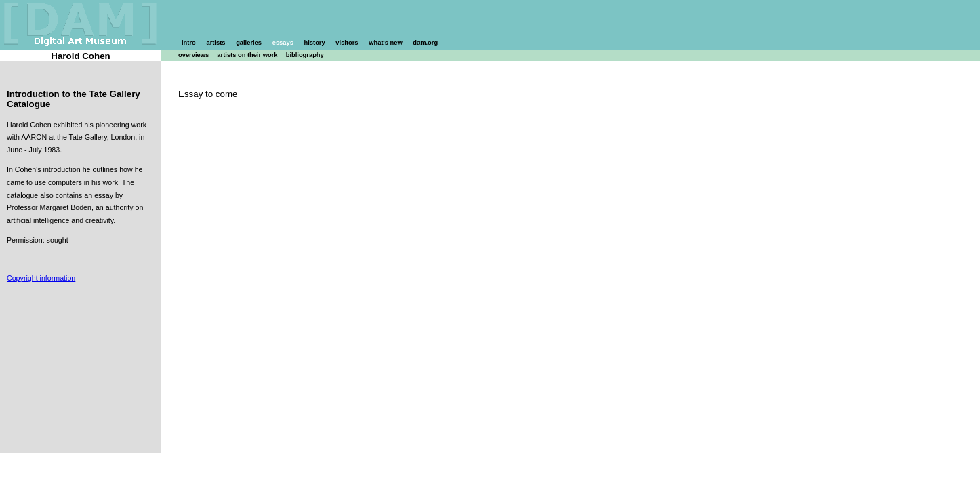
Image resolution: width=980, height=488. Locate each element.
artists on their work (247, 55)
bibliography (305, 55)
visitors (347, 43)
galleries (249, 43)
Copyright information (41, 278)
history (315, 43)
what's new (385, 43)
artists (216, 43)
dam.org (425, 43)
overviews (193, 55)
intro (189, 43)
